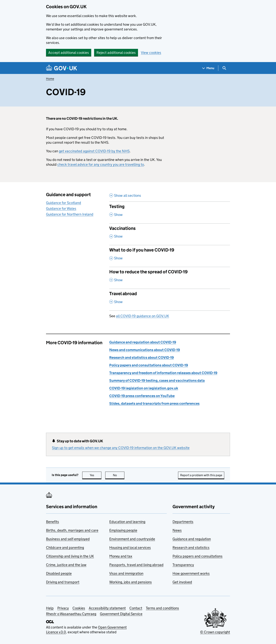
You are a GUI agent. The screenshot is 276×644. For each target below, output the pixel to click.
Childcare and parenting (65, 548)
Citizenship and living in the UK (70, 556)
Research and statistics (191, 548)
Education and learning (127, 522)
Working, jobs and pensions (131, 582)
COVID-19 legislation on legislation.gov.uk (144, 388)
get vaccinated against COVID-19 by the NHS (94, 151)
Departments (183, 522)
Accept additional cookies (69, 53)
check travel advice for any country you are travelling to (101, 164)
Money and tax (121, 556)
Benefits (53, 522)
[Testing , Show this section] (170, 212)
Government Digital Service (121, 614)
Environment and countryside (132, 539)
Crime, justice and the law (66, 565)
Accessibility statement (107, 608)
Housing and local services (130, 548)
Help (50, 608)
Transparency (183, 565)
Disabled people (59, 573)
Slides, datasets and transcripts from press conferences (154, 404)
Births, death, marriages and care (72, 530)
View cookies (151, 53)
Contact (136, 608)
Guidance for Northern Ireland (70, 214)
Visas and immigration (126, 573)
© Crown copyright (215, 632)
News (177, 530)
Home (50, 79)
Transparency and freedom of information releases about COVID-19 (163, 373)
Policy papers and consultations (198, 556)
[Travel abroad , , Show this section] (170, 300)
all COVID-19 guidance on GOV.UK (143, 316)
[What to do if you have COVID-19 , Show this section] (170, 256)
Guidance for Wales (61, 209)
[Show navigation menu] (208, 68)
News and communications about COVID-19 (145, 350)
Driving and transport (63, 582)
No (119, 475)
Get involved (182, 582)
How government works (191, 573)
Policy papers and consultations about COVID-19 (149, 365)
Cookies (79, 608)
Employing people (123, 530)
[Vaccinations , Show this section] (170, 234)
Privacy (63, 608)
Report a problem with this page (201, 475)
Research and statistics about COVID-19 (142, 358)
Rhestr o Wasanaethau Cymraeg (71, 614)
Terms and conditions (162, 608)
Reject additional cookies (116, 53)
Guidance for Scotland (64, 203)
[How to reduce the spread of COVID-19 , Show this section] (170, 278)
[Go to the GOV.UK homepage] (62, 68)
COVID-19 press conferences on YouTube (142, 396)
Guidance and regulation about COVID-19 (143, 342)
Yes (96, 475)
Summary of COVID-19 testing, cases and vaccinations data (157, 381)
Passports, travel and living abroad (136, 565)
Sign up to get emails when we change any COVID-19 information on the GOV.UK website (121, 448)
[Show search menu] (224, 68)
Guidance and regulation (192, 539)
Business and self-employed (68, 539)
